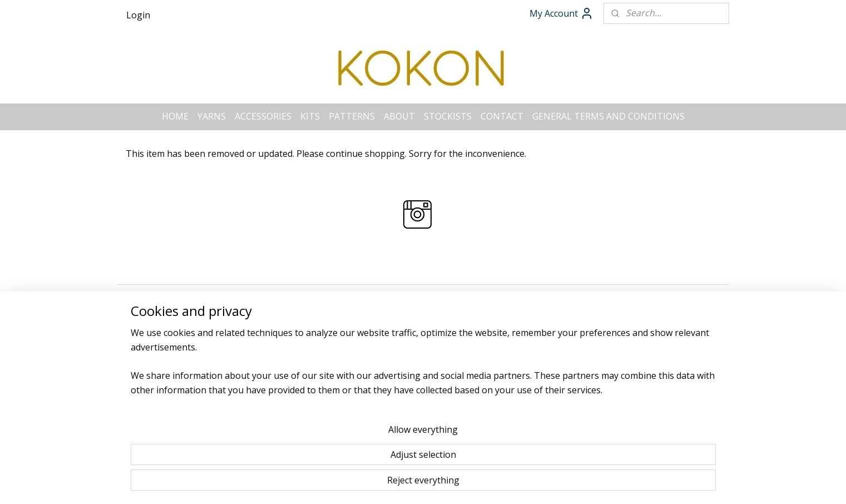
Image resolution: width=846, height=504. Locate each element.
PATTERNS (352, 116)
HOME (175, 116)
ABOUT (399, 116)
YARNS (212, 116)
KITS (310, 116)
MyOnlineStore (545, 294)
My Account (561, 13)
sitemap (379, 294)
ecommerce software (446, 294)
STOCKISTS (448, 116)
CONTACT (502, 116)
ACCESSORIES (263, 116)
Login (138, 15)
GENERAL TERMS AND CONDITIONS (608, 116)
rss (402, 294)
